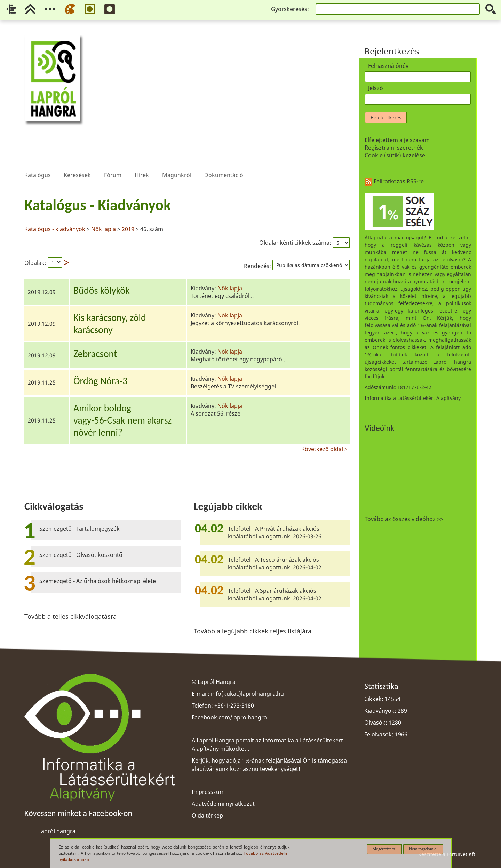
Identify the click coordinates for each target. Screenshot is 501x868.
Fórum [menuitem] (113, 164)
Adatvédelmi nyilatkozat (223, 804)
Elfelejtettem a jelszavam (397, 140)
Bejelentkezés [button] (386, 117)
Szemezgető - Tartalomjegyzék (79, 529)
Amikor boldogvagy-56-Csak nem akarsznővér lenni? (122, 420)
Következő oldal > (324, 448)
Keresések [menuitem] (77, 164)
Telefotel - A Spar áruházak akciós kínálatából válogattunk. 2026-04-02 (275, 594)
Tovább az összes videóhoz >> (404, 519)
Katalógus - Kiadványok (98, 205)
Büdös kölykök (102, 290)
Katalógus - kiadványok (55, 229)
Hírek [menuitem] (142, 164)
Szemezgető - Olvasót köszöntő (81, 555)
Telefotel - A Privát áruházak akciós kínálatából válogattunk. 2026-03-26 (275, 532)
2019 (128, 229)
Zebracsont (95, 354)
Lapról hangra (57, 831)
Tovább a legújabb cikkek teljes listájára (253, 631)
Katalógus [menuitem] (38, 164)
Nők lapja (104, 229)
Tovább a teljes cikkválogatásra (70, 616)
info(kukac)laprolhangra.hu (247, 694)
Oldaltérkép (207, 815)
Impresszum (208, 792)
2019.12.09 (42, 292)
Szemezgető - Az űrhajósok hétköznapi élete (98, 581)
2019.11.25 (42, 382)
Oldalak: (35, 263)
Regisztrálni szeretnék (394, 148)
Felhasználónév (388, 66)
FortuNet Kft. (462, 854)
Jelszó (376, 88)
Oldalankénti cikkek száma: (296, 243)
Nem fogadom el (423, 849)
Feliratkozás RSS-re (394, 181)
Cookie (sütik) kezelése (395, 155)
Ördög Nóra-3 (100, 381)
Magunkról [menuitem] (177, 164)
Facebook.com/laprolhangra (229, 717)
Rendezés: (258, 266)
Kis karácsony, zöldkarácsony (110, 324)
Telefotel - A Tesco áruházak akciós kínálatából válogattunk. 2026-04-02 (275, 563)
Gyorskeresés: (290, 9)
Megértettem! (385, 849)
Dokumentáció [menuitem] (224, 164)
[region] (187, 323)
